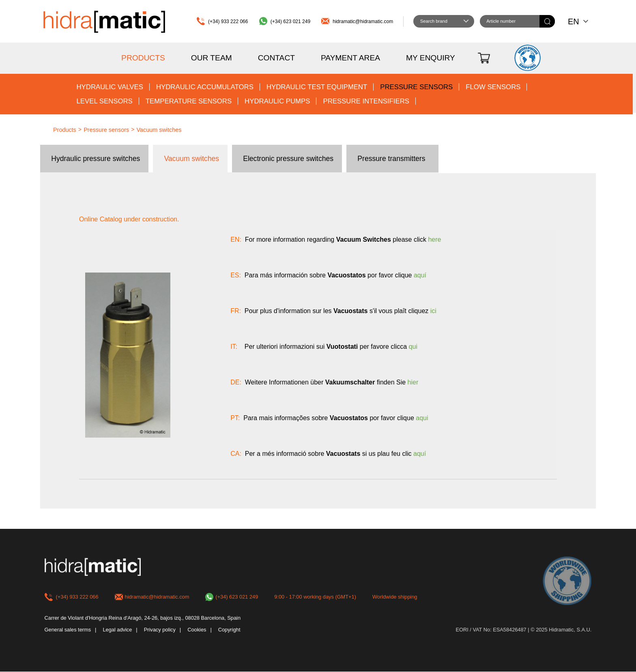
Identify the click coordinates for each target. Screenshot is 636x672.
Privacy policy (160, 630)
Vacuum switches (159, 130)
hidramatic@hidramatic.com (363, 21)
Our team (212, 58)
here (434, 239)
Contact (276, 58)
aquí (420, 275)
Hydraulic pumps (277, 101)
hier (413, 382)
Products (143, 58)
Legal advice (117, 630)
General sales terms (68, 630)
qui (413, 347)
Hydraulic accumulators (205, 87)
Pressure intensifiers (366, 101)
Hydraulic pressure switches (96, 159)
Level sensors (104, 101)
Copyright (229, 630)
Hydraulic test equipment (317, 87)
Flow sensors (493, 87)
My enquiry (431, 58)
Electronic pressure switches (288, 159)
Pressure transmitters (391, 159)
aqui (422, 418)
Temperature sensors (189, 101)
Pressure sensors (416, 87)
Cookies (197, 630)
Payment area (350, 58)
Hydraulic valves (110, 87)
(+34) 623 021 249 (290, 21)
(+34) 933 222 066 (228, 21)
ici (433, 311)
